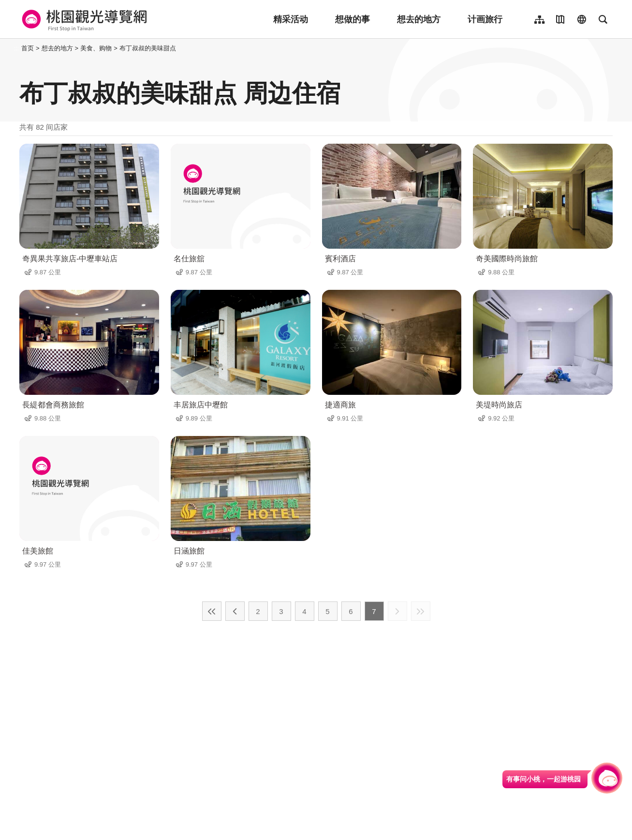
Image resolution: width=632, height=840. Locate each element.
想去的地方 (419, 19)
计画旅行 (485, 19)
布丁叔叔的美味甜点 (148, 48)
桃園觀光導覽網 (83, 19)
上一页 (235, 611)
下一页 (397, 611)
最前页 (212, 611)
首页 (28, 48)
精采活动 (291, 19)
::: (17, 48)
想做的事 (353, 19)
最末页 (421, 611)
